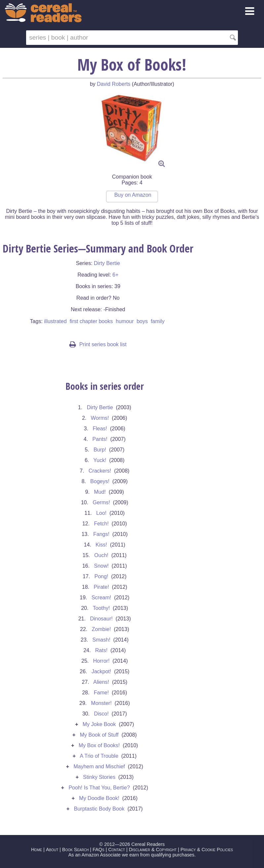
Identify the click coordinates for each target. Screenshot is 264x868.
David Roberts (113, 84)
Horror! (101, 661)
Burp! (100, 450)
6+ (115, 275)
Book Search (75, 850)
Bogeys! (100, 481)
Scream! (101, 598)
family (158, 321)
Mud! (100, 492)
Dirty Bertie (107, 263)
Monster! (101, 703)
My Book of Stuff (99, 735)
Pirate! (101, 587)
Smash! (101, 640)
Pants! (100, 439)
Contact (116, 850)
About (52, 850)
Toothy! (101, 608)
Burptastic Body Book (99, 809)
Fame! (101, 693)
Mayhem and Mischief (99, 767)
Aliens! (101, 682)
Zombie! (101, 629)
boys (142, 321)
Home (37, 850)
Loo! (101, 513)
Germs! (101, 502)
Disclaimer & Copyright (153, 850)
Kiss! (101, 545)
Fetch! (101, 524)
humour (125, 321)
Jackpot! (101, 671)
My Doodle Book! (99, 798)
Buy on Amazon (133, 195)
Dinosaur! (101, 619)
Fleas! (100, 429)
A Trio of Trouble (99, 756)
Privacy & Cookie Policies (207, 850)
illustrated (55, 321)
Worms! (100, 418)
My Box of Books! (99, 745)
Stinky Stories (99, 777)
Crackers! (100, 471)
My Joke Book (99, 724)
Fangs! (101, 534)
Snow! (101, 566)
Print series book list (98, 344)
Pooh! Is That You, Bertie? (99, 788)
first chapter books (91, 321)
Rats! (101, 650)
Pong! (101, 576)
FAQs (98, 850)
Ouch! (101, 555)
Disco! (101, 714)
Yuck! (100, 460)
